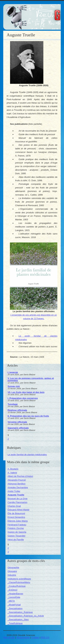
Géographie (13, 567)
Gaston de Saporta (17, 532)
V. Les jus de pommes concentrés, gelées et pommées (31, 379)
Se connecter (23, 637)
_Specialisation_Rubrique (20, 612)
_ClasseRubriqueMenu (19, 582)
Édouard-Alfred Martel (18, 510)
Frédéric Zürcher (16, 528)
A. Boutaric (13, 469)
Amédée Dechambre (18, 487)
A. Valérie (12, 473)
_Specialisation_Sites (18, 620)
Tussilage (13, 404)
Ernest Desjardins (16, 517)
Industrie (12, 575)
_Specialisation (15, 608)
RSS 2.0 (45, 637)
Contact (35, 637)
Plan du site (9, 637)
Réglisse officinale (17, 410)
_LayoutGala (14, 597)
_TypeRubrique (15, 623)
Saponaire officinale (18, 428)
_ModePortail (14, 605)
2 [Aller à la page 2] (8, 439)
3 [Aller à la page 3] (8, 552)
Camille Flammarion (17, 502)
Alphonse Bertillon (16, 484)
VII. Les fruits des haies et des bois (26, 392)
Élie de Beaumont (16, 513)
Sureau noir (14, 386)
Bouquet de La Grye (17, 499)
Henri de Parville (16, 539)
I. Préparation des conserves (23, 398)
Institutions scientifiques (19, 579)
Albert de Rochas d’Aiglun (20, 476)
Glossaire (12, 571)
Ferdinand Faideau (17, 525)
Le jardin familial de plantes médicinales (27, 455)
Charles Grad (14, 506)
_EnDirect (12, 590)
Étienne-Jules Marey (18, 521)
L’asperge (13, 372)
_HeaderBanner (15, 594)
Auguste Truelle (16, 495)
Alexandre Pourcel (17, 480)
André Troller (14, 491)
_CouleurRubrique (17, 586)
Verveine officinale (17, 422)
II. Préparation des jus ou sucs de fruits (28, 416)
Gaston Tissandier (16, 536)
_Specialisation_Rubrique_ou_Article (26, 616)
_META (11, 601)
